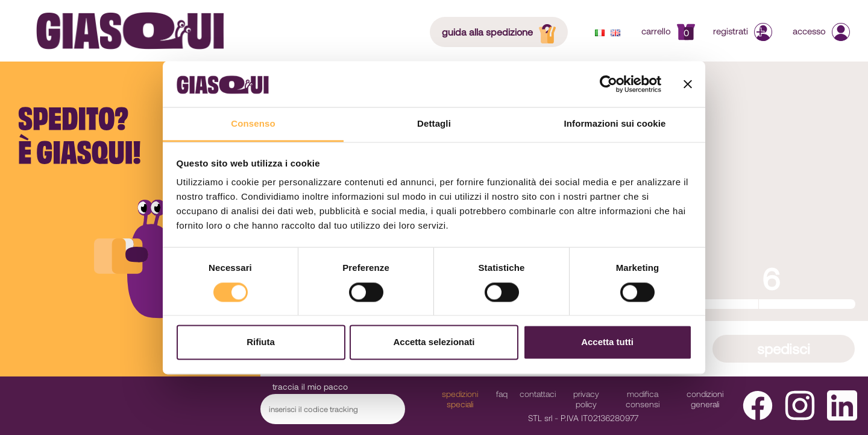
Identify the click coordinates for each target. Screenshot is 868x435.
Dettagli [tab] (434, 124)
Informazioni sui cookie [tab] (615, 124)
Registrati (744, 31)
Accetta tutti (607, 342)
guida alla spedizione (502, 31)
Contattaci (538, 394)
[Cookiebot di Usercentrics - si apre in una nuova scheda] (609, 84)
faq (502, 394)
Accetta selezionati (434, 342)
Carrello (668, 31)
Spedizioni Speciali (460, 399)
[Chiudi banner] (688, 84)
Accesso (821, 31)
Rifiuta (261, 342)
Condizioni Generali (705, 399)
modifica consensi (643, 399)
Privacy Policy (586, 399)
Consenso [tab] (253, 124)
